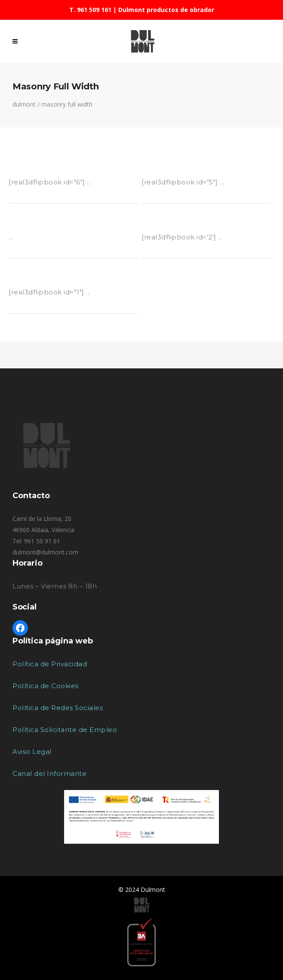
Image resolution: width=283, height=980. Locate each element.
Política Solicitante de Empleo (65, 730)
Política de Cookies (46, 686)
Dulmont (24, 104)
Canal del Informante (49, 773)
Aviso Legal (32, 752)
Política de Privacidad (50, 664)
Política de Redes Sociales (58, 708)
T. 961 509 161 (90, 10)
